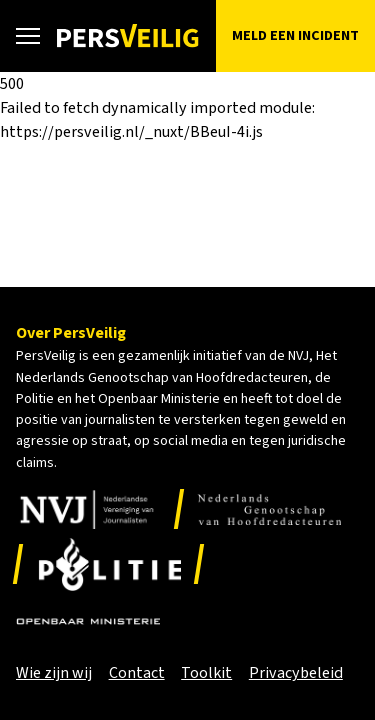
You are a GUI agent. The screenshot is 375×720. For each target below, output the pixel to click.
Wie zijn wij (54, 673)
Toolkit (206, 673)
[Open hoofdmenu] (28, 36)
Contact (137, 673)
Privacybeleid (296, 673)
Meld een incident (295, 35)
